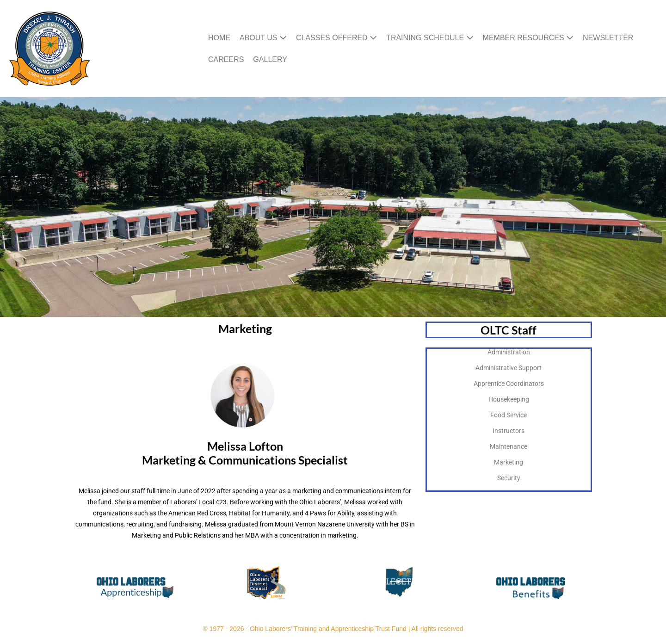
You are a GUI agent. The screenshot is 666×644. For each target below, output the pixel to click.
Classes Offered (336, 38)
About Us (263, 38)
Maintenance (509, 446)
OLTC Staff (509, 330)
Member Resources (528, 38)
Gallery (270, 59)
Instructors (509, 431)
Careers (226, 59)
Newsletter (608, 38)
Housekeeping (509, 399)
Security (509, 478)
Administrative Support (509, 368)
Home (219, 38)
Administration (509, 352)
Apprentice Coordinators (509, 384)
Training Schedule (430, 38)
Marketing (509, 462)
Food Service (509, 415)
